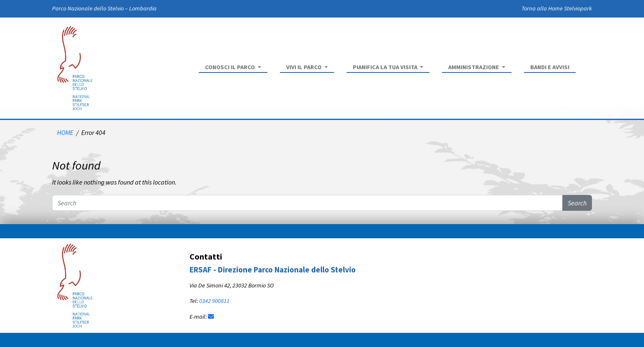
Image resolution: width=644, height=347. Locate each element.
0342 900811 (214, 301)
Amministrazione (474, 67)
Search (577, 203)
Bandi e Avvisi (550, 67)
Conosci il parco (231, 67)
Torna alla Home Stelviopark (557, 8)
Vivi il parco (305, 67)
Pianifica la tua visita (386, 67)
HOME (65, 132)
